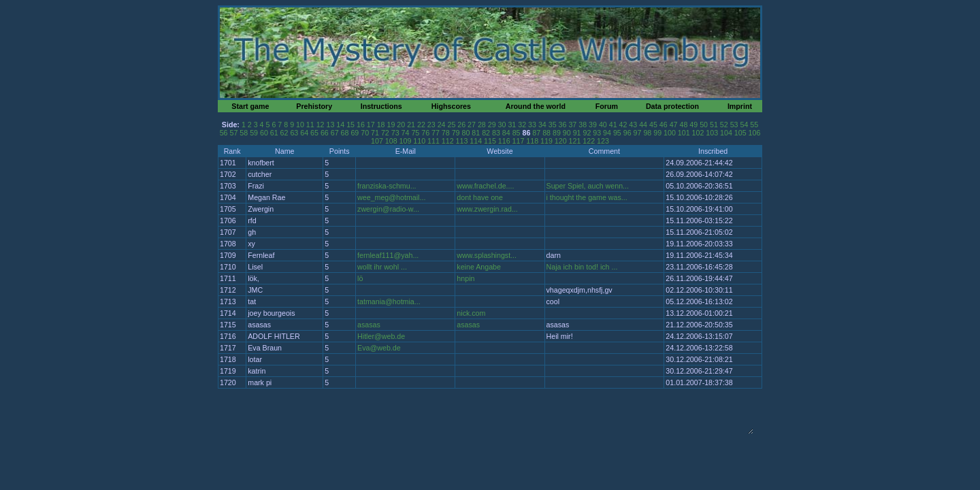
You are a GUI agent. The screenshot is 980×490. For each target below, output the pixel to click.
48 (684, 125)
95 (617, 133)
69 (355, 133)
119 (546, 141)
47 (674, 125)
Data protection (672, 106)
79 (456, 133)
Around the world (536, 106)
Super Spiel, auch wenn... (588, 186)
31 (512, 125)
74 (406, 133)
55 (754, 125)
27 (472, 125)
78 (446, 133)
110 (419, 141)
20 (401, 125)
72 (385, 133)
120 (561, 141)
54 (744, 125)
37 (572, 125)
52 (724, 125)
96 (627, 133)
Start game (250, 106)
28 (482, 125)
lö (360, 278)
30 (502, 125)
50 (704, 125)
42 (623, 125)
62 (284, 133)
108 (391, 141)
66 (325, 133)
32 (522, 125)
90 (567, 133)
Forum (607, 106)
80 (466, 133)
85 (517, 133)
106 (755, 133)
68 (345, 133)
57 (233, 133)
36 (563, 125)
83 (496, 133)
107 (377, 141)
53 (734, 125)
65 (314, 133)
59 (254, 133)
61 (274, 133)
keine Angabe (479, 267)
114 (476, 141)
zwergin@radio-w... (388, 209)
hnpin (465, 278)
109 (406, 141)
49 (693, 125)
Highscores (451, 106)
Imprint (740, 106)
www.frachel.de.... (485, 186)
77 (436, 133)
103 (712, 133)
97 (638, 133)
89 (557, 133)
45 (653, 125)
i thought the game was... (587, 197)
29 (492, 125)
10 (300, 125)
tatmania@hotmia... (389, 301)
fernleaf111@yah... (388, 255)
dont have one (480, 197)
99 (657, 133)
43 (633, 125)
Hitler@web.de (381, 336)
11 (310, 125)
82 (486, 133)
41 (613, 125)
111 (434, 141)
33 (532, 125)
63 (294, 133)
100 (670, 133)
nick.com (471, 313)
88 (546, 133)
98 (647, 133)
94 (607, 133)
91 (577, 133)
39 (593, 125)
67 (335, 133)
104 (726, 133)
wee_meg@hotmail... (391, 197)
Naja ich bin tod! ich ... (582, 267)
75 (415, 133)
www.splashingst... (487, 255)
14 (340, 125)
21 (411, 125)
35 (553, 125)
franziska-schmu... (387, 186)
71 (375, 133)
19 (391, 125)
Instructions (381, 106)
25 (451, 125)
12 (321, 125)
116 (504, 141)
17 (371, 125)
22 (421, 125)
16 (361, 125)
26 (461, 125)
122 (589, 141)
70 (365, 133)
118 (532, 141)
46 (664, 125)
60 (264, 133)
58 (244, 133)
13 (331, 125)
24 (442, 125)
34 (542, 125)
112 (448, 141)
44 (643, 125)
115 (490, 141)
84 (506, 133)
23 (431, 125)
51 (714, 125)
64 (304, 133)
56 (224, 133)
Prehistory (314, 106)
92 (587, 133)
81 (476, 133)
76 (425, 133)
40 (603, 125)
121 (575, 141)
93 (597, 133)
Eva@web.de (379, 348)
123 (603, 141)
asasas (369, 325)
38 (583, 125)
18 (381, 125)
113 (462, 141)
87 (536, 133)
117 (519, 141)
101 (684, 133)
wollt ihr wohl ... (382, 267)
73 (395, 133)
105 (740, 133)
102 (698, 133)
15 (350, 125)
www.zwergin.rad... (487, 209)
